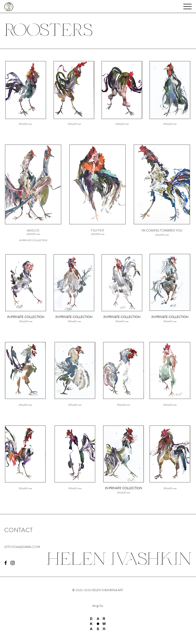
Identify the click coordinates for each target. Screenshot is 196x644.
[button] (187, 7)
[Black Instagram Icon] (13, 563)
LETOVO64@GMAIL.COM (22, 547)
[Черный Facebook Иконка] (6, 563)
